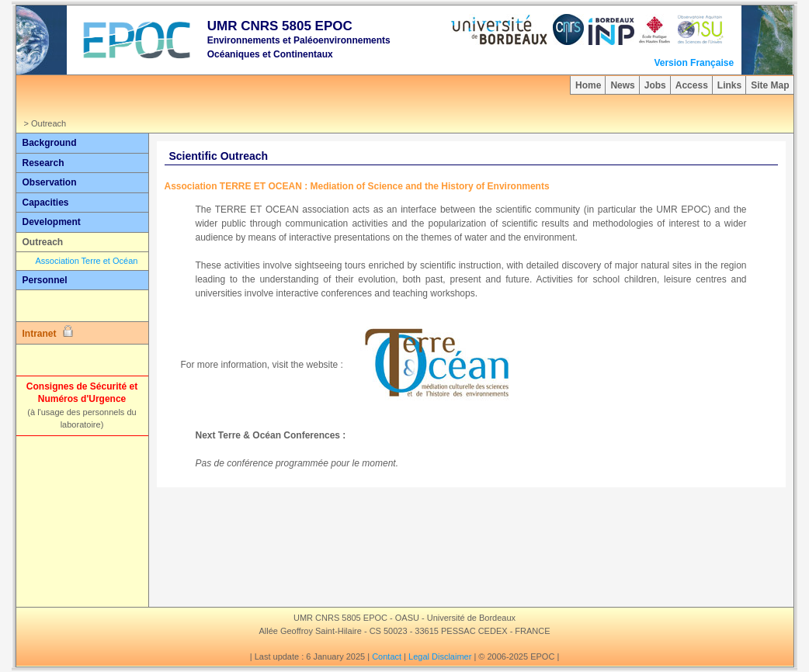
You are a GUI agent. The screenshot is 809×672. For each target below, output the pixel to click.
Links (729, 85)
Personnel (45, 280)
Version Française (694, 63)
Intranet (48, 332)
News (622, 85)
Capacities (46, 203)
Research (43, 163)
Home (588, 85)
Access (692, 85)
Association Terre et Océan (87, 261)
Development (52, 222)
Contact (387, 656)
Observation (50, 182)
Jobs (655, 85)
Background (50, 143)
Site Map (770, 85)
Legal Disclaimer (440, 656)
